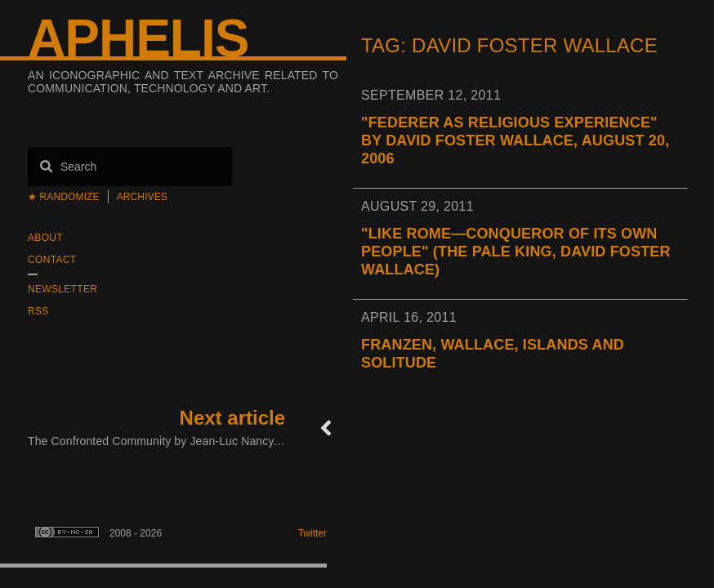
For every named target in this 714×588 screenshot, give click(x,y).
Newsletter (62, 289)
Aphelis (138, 38)
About (45, 238)
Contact (52, 260)
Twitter (312, 533)
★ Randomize (64, 197)
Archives (142, 197)
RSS (38, 311)
